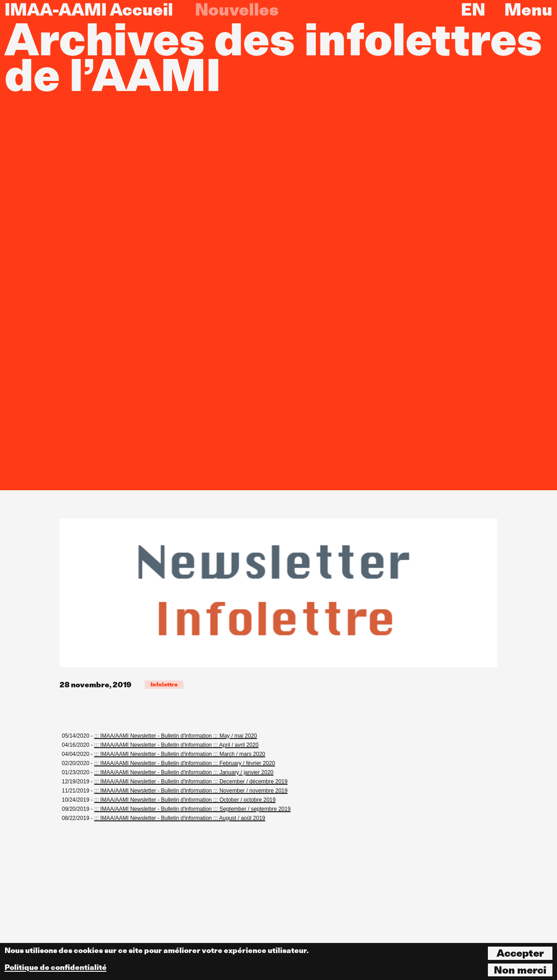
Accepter (520, 953)
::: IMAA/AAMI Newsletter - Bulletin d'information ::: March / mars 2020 (180, 754)
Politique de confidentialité (56, 967)
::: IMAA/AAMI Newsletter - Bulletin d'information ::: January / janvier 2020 (184, 772)
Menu (528, 10)
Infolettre (164, 684)
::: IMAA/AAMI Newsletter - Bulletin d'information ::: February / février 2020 (185, 763)
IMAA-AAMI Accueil (89, 10)
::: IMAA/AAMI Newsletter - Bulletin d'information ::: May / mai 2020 (176, 736)
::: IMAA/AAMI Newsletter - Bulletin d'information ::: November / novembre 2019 (191, 791)
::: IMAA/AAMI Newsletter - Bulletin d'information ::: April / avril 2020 (176, 745)
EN (473, 10)
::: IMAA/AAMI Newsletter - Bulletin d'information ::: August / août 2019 (180, 818)
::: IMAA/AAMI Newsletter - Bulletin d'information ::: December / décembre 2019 (191, 782)
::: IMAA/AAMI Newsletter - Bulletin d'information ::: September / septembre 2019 (192, 809)
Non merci (520, 970)
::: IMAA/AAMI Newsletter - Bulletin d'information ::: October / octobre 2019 (185, 800)
